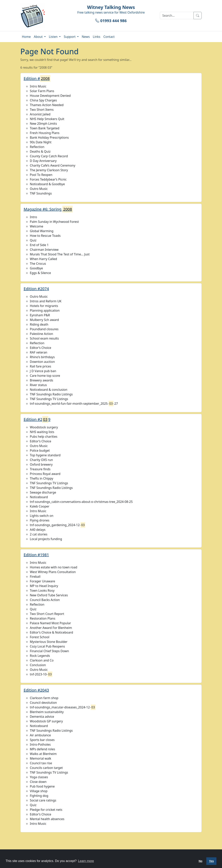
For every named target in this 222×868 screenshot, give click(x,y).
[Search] (177, 16)
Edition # (37, 78)
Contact (109, 37)
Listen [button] (54, 37)
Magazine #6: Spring (48, 209)
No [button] (200, 861)
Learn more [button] (86, 861)
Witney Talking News (111, 7)
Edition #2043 (36, 690)
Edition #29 (37, 419)
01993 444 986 (111, 21)
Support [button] (70, 37)
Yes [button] (211, 861)
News (86, 37)
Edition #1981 (36, 555)
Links (97, 37)
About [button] (39, 37)
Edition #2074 (36, 289)
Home (26, 37)
